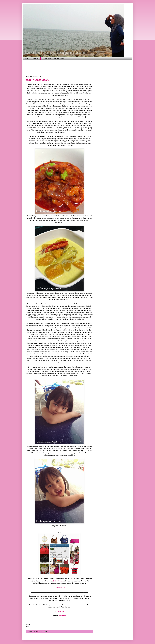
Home (27, 58)
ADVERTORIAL (59, 58)
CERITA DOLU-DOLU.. (38, 80)
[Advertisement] (63, 68)
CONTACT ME (47, 58)
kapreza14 (62, 616)
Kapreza (61, 611)
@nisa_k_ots (57, 581)
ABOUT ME (35, 58)
